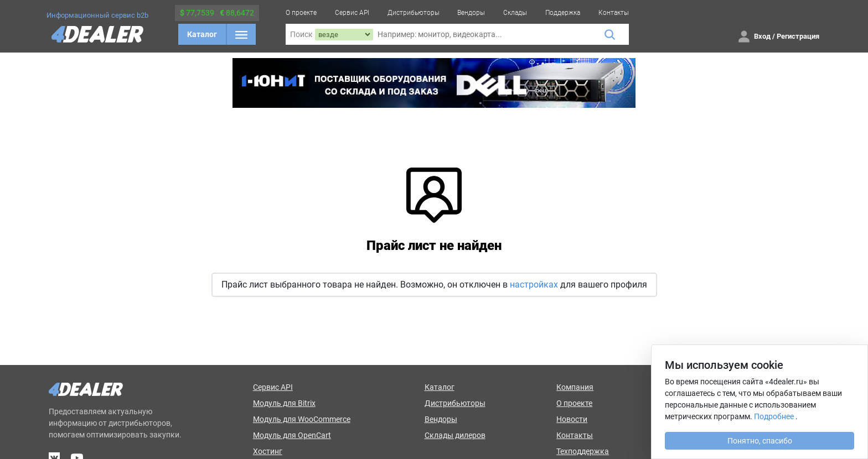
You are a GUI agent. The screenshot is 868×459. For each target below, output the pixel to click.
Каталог (202, 34)
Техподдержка (583, 451)
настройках (534, 285)
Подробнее (774, 416)
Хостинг (268, 451)
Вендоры (471, 13)
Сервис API (352, 13)
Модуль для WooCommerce (302, 419)
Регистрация (798, 36)
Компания (575, 387)
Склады (515, 13)
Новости (572, 419)
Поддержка (563, 13)
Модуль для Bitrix (284, 403)
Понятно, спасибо (760, 441)
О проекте (301, 13)
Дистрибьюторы (414, 13)
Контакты (614, 13)
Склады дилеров (455, 435)
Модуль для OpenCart (292, 435)
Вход (762, 36)
